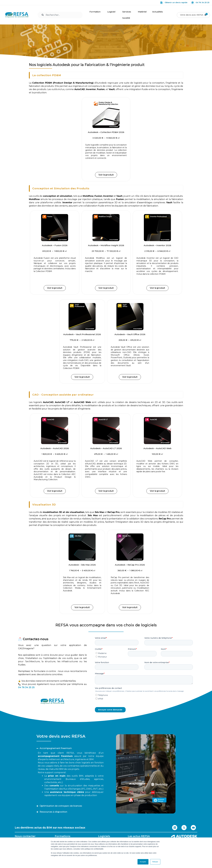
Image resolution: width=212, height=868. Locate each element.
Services (127, 12)
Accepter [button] (143, 862)
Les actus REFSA (139, 836)
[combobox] (60, 15)
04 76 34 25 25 (200, 3)
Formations (63, 836)
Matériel (142, 12)
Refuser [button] (155, 862)
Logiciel (112, 12)
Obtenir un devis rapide (174, 3)
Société (127, 18)
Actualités (158, 12)
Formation (96, 12)
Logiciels (104, 836)
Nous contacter (25, 836)
